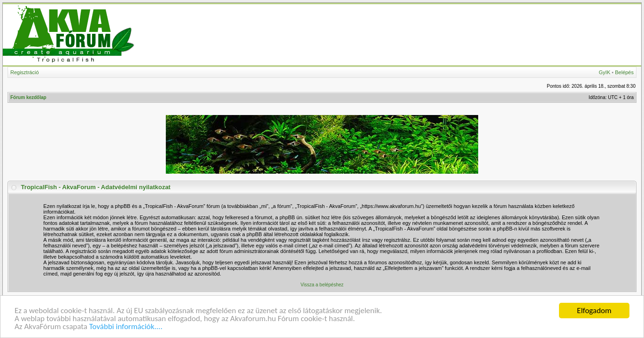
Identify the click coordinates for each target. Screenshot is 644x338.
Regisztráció (25, 72)
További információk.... (126, 327)
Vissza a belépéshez (322, 285)
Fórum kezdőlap (28, 97)
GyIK (605, 72)
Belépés (624, 72)
